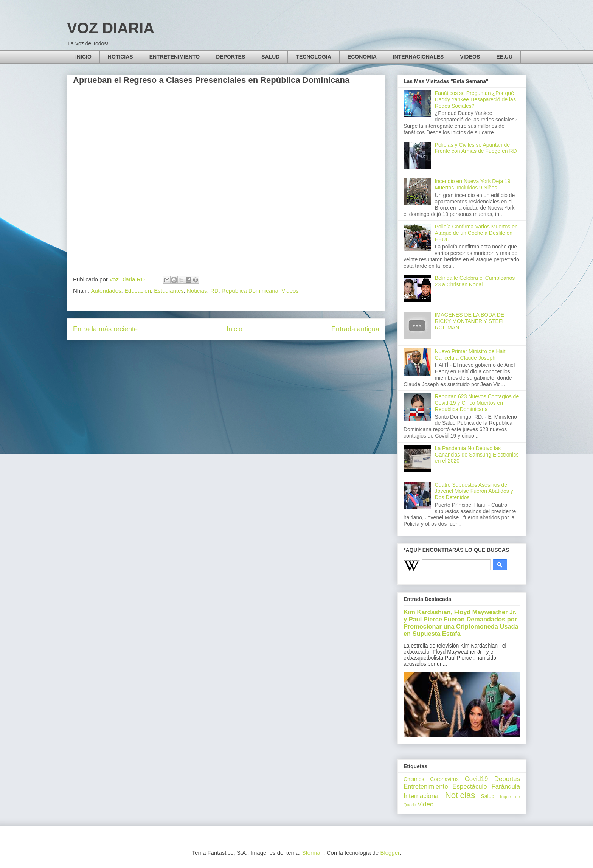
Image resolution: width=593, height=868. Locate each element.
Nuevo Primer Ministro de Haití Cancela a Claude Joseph (471, 355)
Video (426, 804)
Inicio (234, 329)
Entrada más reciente (105, 329)
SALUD (270, 57)
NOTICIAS (120, 57)
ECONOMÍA (362, 57)
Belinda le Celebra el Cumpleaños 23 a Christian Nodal (475, 281)
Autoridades (106, 291)
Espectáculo (470, 786)
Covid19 (477, 779)
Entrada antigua (355, 329)
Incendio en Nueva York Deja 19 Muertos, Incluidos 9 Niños (473, 184)
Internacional (422, 796)
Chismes (414, 779)
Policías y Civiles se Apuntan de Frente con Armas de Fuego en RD (476, 148)
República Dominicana (250, 291)
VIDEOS (470, 57)
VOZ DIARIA (111, 28)
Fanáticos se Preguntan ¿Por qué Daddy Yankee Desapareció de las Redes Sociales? (475, 99)
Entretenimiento (426, 786)
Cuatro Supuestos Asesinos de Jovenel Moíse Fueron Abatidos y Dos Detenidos (474, 491)
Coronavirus (444, 779)
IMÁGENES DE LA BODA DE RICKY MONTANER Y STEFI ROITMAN (470, 321)
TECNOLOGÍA (313, 57)
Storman (313, 853)
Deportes (507, 779)
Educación (138, 291)
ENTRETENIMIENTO (175, 57)
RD (214, 291)
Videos (290, 291)
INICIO (83, 57)
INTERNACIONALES (418, 57)
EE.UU (504, 57)
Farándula (506, 786)
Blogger (390, 853)
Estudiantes (169, 291)
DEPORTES (231, 57)
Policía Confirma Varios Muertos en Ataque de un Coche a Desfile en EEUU (476, 233)
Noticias (197, 291)
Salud (487, 796)
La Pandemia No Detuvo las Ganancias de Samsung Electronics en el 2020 (477, 455)
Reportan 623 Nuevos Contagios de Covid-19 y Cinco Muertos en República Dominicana (477, 403)
